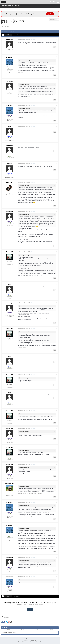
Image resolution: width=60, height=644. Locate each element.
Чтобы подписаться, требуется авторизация (12, 19)
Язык (28, 639)
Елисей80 (9, 252)
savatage (10, 145)
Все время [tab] (51, 630)
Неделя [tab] (8, 630)
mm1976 (10, 126)
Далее (8, 35)
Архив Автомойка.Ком (11, 6)
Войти (30, 609)
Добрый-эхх (10, 483)
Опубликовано (24, 40)
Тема (32, 639)
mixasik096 (12, 23)
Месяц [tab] (23, 630)
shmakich (10, 57)
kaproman (10, 182)
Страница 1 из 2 (17, 35)
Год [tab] (37, 630)
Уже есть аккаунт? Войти (53, 5)
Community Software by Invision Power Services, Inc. (30, 642)
